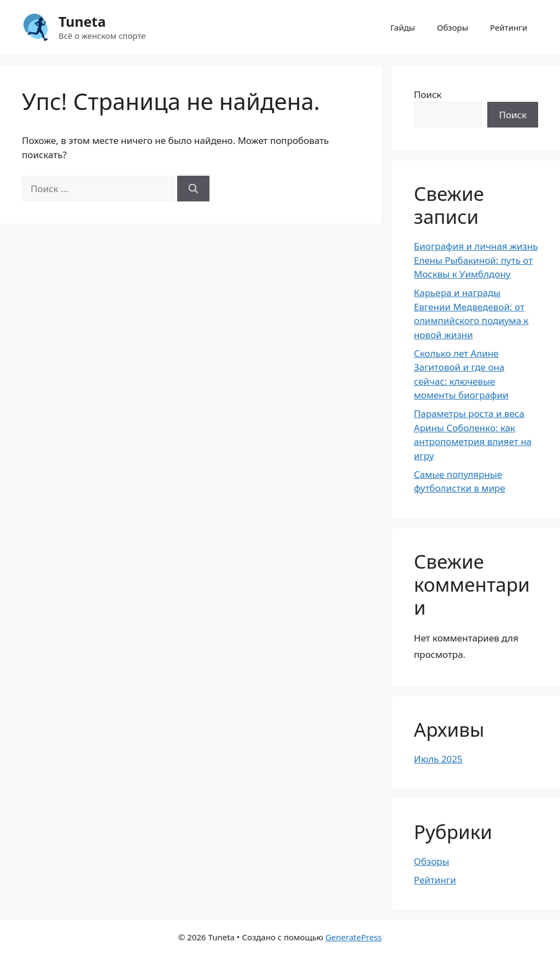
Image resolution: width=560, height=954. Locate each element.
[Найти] (193, 189)
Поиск (428, 94)
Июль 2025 (438, 759)
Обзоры (453, 27)
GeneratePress (354, 937)
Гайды (403, 27)
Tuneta (82, 21)
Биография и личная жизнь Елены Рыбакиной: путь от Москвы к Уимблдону (476, 260)
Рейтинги (509, 27)
